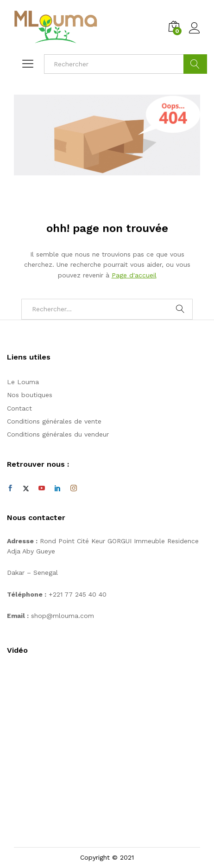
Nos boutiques (30, 395)
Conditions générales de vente (54, 421)
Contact (19, 408)
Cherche (195, 64)
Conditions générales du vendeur (58, 434)
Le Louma (23, 382)
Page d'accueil (134, 275)
